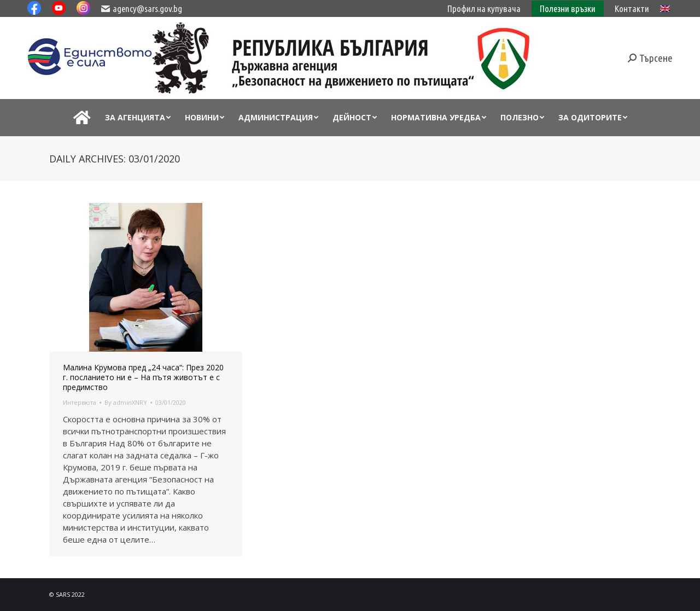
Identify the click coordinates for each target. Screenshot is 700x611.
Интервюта (80, 402)
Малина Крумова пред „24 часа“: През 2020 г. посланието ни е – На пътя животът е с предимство (143, 377)
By (126, 402)
